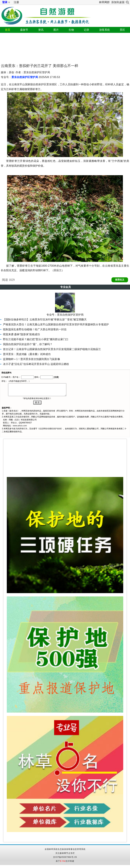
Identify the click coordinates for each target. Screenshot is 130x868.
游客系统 (105, 30)
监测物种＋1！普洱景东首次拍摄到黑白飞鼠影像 (32, 359)
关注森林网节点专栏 (65, 853)
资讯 (41, 30)
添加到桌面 (118, 2)
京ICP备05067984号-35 (65, 857)
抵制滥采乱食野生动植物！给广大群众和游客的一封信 (35, 329)
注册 (16, 2)
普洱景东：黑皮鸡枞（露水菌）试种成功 (27, 354)
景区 (122, 30)
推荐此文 (120, 280)
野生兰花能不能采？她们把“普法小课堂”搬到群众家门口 (36, 339)
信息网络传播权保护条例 (50, 429)
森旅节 (24, 30)
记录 (87, 30)
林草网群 (104, 2)
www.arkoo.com (20, 426)
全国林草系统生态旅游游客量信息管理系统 (65, 849)
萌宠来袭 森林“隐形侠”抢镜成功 (21, 334)
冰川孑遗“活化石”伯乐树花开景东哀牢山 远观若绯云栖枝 (36, 364)
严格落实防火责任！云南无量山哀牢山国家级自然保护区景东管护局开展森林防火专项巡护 (56, 324)
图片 (56, 30)
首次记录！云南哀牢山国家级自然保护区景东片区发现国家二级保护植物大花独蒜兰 (52, 349)
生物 (71, 30)
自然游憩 (45, 15)
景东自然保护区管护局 (25, 77)
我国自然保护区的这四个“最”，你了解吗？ (28, 344)
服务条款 (13, 411)
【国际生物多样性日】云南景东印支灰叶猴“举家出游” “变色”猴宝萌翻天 (45, 319)
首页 (8, 30)
